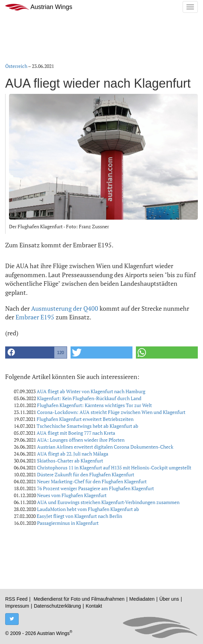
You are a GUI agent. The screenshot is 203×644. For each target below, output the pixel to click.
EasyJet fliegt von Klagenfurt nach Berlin (79, 516)
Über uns (169, 599)
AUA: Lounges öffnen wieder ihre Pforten (81, 440)
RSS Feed (16, 599)
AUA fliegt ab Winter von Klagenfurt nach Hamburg (91, 391)
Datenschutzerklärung (57, 606)
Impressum (17, 606)
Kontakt (94, 606)
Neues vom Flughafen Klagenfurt (72, 495)
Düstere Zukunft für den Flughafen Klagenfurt (86, 474)
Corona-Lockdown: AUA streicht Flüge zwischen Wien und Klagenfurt (111, 412)
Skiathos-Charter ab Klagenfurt (70, 461)
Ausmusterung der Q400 (65, 308)
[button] (36, 352)
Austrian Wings (39, 7)
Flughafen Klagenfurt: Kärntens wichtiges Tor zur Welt (94, 405)
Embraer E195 (35, 317)
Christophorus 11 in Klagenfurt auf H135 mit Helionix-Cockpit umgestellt (114, 467)
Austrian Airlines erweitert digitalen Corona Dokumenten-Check (105, 447)
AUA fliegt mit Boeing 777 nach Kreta (76, 433)
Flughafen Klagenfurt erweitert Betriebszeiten (85, 419)
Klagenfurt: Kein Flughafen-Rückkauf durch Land (89, 398)
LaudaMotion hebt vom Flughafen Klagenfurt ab (88, 509)
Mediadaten (142, 599)
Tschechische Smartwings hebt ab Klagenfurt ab (87, 426)
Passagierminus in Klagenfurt (68, 523)
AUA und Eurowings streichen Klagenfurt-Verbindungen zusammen (108, 502)
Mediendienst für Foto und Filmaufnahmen (79, 599)
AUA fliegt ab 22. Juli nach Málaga (73, 454)
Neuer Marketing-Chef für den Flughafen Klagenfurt (92, 481)
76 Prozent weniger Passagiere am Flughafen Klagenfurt (95, 488)
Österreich (16, 66)
